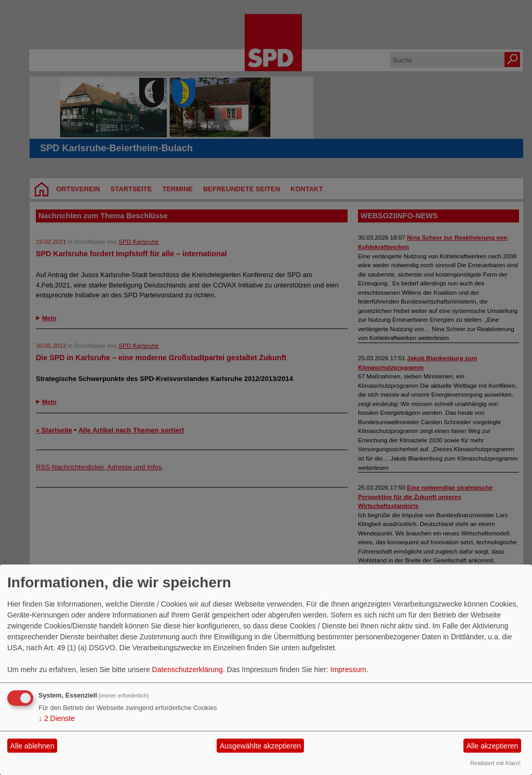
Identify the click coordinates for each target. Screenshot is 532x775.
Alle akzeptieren (493, 746)
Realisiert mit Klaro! (495, 763)
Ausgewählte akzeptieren (260, 746)
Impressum (348, 669)
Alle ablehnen (32, 746)
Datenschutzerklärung (188, 669)
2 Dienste (57, 718)
